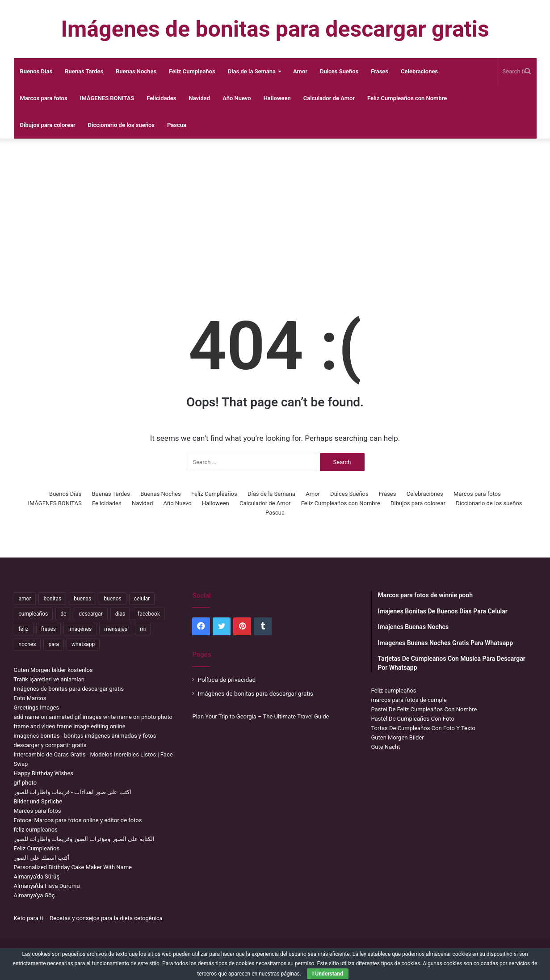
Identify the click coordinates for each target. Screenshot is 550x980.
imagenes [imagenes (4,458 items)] (80, 629)
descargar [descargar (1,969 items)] (90, 614)
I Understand (328, 974)
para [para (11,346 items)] (54, 644)
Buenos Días (36, 71)
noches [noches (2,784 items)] (27, 644)
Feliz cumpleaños (393, 691)
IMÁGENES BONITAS (107, 98)
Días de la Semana (252, 71)
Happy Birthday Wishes (44, 773)
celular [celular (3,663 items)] (142, 599)
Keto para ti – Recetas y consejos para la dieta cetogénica (88, 918)
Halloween (277, 98)
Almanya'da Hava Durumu (47, 886)
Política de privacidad (227, 680)
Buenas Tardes (84, 71)
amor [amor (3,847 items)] (25, 599)
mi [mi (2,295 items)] (143, 629)
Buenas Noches (136, 71)
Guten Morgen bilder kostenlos (53, 670)
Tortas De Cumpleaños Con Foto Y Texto (423, 728)
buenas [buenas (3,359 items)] (82, 599)
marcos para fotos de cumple (409, 700)
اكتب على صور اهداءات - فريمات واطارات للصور (73, 792)
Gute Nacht (385, 747)
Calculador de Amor (329, 98)
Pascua (177, 125)
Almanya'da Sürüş (37, 877)
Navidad (200, 98)
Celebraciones (419, 71)
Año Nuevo (237, 98)
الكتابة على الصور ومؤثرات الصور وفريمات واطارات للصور (84, 839)
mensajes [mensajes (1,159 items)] (116, 629)
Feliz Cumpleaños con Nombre (407, 98)
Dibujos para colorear (48, 125)
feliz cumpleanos (36, 830)
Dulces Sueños (339, 71)
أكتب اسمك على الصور (42, 858)
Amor (300, 71)
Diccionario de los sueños (121, 125)
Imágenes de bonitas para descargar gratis (69, 689)
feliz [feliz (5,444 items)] (24, 629)
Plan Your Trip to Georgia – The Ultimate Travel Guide (260, 716)
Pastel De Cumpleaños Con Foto (412, 719)
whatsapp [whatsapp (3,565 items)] (83, 644)
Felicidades (161, 98)
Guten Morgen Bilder (397, 737)
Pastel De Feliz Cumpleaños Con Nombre (424, 709)
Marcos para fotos (44, 98)
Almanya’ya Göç (34, 895)
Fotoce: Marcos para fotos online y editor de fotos (78, 820)
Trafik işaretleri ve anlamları (49, 679)
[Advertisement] (275, 210)
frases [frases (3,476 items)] (48, 629)
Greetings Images (37, 708)
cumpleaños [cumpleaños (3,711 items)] (34, 614)
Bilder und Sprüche (38, 801)
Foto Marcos (30, 698)
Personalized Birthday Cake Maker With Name (73, 867)
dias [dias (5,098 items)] (120, 614)
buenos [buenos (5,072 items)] (112, 599)
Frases (380, 71)
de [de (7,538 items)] (63, 614)
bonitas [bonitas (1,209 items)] (52, 599)
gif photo (25, 783)
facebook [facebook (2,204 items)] (149, 614)
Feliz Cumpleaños (192, 71)
